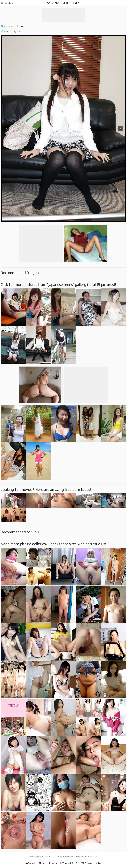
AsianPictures (64, 3)
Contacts (31, 863)
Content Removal (48, 863)
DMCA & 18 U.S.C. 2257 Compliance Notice (81, 863)
